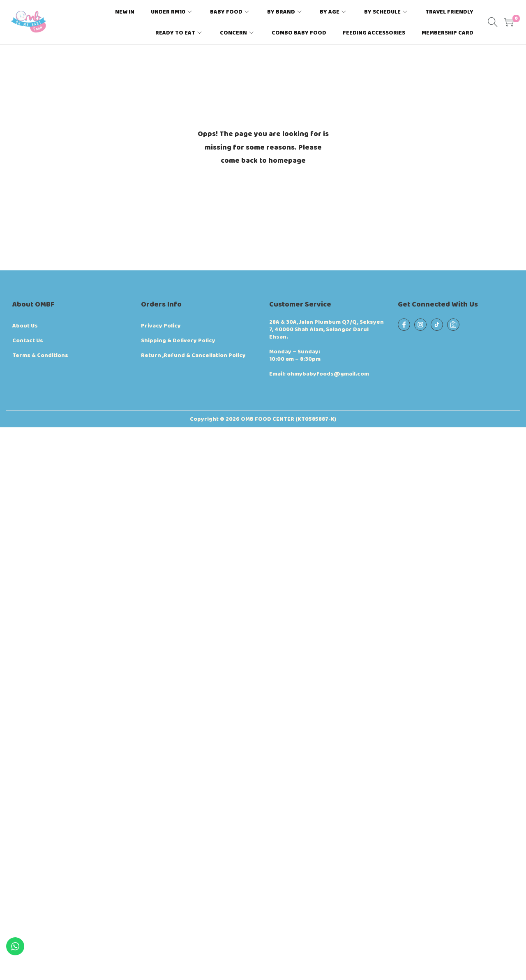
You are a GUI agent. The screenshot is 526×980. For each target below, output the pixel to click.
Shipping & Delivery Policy (178, 341)
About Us (25, 326)
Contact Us (28, 341)
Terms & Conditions (40, 355)
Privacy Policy (161, 326)
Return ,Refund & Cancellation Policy (193, 355)
